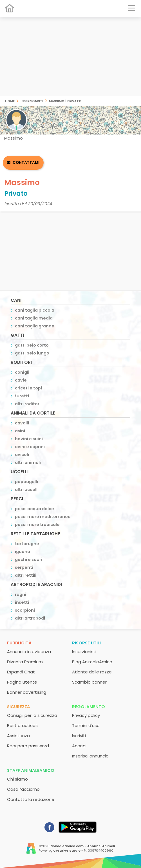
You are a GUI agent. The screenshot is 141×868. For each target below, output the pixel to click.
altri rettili (26, 575)
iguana (23, 552)
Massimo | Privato (65, 101)
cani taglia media (34, 318)
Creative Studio (67, 851)
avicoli (22, 455)
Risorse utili (86, 643)
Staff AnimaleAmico (31, 770)
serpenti (24, 567)
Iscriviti (79, 736)
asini (20, 431)
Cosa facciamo (23, 789)
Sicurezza (19, 707)
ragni (21, 594)
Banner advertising (27, 692)
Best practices (22, 725)
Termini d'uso (86, 725)
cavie (21, 380)
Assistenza (18, 736)
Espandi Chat (21, 672)
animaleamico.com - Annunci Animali (83, 846)
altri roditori (28, 404)
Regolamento (89, 707)
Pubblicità (19, 643)
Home (10, 101)
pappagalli (26, 482)
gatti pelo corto (32, 345)
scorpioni (25, 610)
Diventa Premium (25, 662)
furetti (22, 396)
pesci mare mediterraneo (43, 517)
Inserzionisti (32, 101)
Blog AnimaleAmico (92, 662)
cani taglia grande (35, 326)
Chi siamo (17, 779)
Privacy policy (86, 715)
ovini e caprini (30, 447)
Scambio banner (89, 682)
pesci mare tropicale (37, 525)
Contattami (26, 163)
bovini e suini (29, 439)
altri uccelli (27, 490)
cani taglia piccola (35, 310)
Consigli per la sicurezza (32, 715)
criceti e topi (28, 388)
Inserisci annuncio (90, 756)
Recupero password (28, 746)
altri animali (28, 462)
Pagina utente (22, 682)
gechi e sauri (29, 559)
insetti (22, 602)
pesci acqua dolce (34, 509)
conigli (22, 372)
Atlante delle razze (92, 672)
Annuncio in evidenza (29, 652)
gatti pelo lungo (32, 353)
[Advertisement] (70, 56)
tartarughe (27, 544)
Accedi (79, 746)
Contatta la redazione (31, 799)
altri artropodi (30, 618)
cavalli (22, 423)
